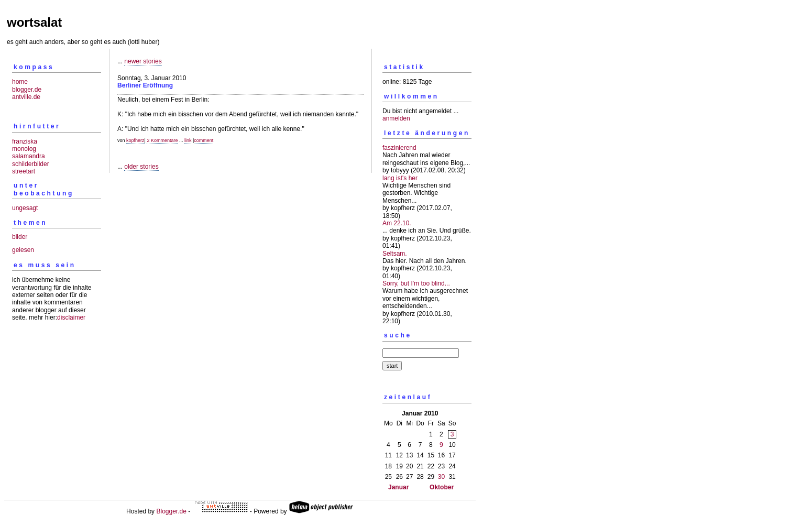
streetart (24, 171)
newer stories (143, 61)
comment (204, 140)
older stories (141, 167)
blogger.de (27, 90)
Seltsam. (395, 254)
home (20, 82)
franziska (25, 141)
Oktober (442, 487)
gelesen (23, 250)
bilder (20, 237)
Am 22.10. (397, 223)
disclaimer (71, 317)
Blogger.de (171, 511)
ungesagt (25, 208)
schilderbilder (31, 164)
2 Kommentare (162, 140)
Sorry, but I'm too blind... (416, 283)
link (188, 140)
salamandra (29, 156)
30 (441, 477)
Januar (398, 487)
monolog (24, 149)
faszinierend (399, 148)
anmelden (396, 118)
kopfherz (135, 140)
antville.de (26, 97)
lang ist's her (400, 178)
